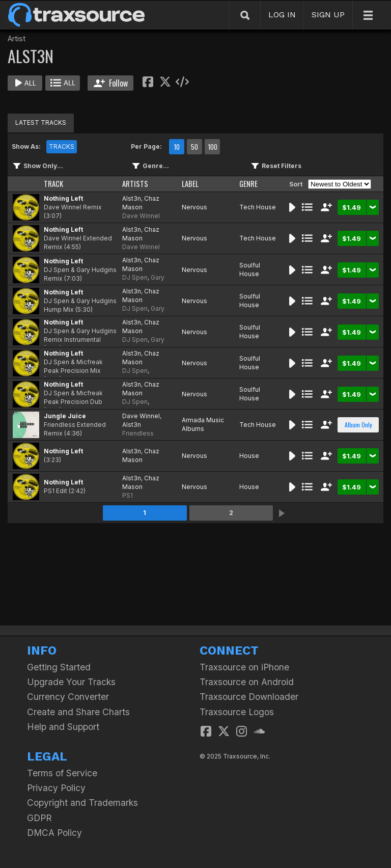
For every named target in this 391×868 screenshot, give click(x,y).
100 (213, 147)
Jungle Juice (65, 416)
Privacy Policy (56, 788)
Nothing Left (63, 198)
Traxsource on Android (247, 682)
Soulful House (250, 269)
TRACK (53, 184)
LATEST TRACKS (41, 123)
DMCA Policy (54, 833)
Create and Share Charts (78, 712)
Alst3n (132, 198)
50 (194, 147)
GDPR (39, 818)
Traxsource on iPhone (244, 667)
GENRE (248, 184)
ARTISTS (135, 184)
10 (177, 147)
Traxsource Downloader (249, 697)
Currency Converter (68, 697)
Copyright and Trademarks (82, 803)
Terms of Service (62, 773)
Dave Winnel (141, 216)
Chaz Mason (141, 203)
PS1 (128, 495)
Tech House (258, 207)
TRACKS (62, 146)
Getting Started (59, 667)
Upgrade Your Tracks (71, 682)
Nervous (194, 207)
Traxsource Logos (237, 712)
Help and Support (63, 727)
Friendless (138, 433)
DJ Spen (135, 277)
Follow (111, 83)
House (249, 456)
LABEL (190, 184)
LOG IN (282, 15)
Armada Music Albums (203, 424)
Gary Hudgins (143, 282)
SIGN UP (328, 15)
